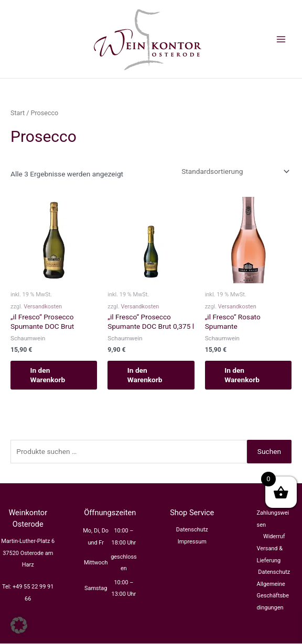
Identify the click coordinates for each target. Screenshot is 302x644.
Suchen (269, 451)
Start (18, 113)
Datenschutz (192, 530)
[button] (19, 625)
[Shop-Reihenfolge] (235, 171)
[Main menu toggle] (281, 39)
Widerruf (274, 537)
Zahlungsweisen (273, 519)
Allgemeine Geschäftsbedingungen (273, 596)
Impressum (192, 542)
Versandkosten (43, 307)
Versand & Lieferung (270, 555)
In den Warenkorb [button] (49, 375)
